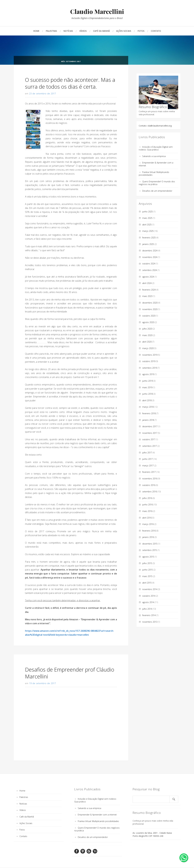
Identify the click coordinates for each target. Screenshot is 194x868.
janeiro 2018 (148, 420)
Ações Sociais (124, 31)
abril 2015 (147, 583)
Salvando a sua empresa (154, 156)
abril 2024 (147, 283)
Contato (156, 31)
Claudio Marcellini (97, 11)
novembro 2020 (150, 309)
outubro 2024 (149, 264)
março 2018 (148, 407)
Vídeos (83, 31)
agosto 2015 (148, 557)
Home (36, 31)
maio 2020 (147, 335)
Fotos (141, 31)
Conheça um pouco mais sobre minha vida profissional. (158, 96)
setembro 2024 (150, 270)
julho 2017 (147, 453)
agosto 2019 (148, 374)
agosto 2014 (148, 602)
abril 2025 (147, 225)
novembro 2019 (150, 355)
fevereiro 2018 (149, 413)
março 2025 (148, 231)
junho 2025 (148, 212)
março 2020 (148, 348)
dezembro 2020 (150, 303)
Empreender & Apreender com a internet (97, 815)
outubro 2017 (149, 439)
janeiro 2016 (148, 537)
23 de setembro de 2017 (43, 94)
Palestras (51, 31)
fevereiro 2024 (149, 290)
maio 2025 (147, 218)
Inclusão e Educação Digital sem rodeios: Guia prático (156, 148)
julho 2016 (147, 498)
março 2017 (148, 466)
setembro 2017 (150, 446)
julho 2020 (147, 329)
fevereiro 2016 (149, 531)
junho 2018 (148, 394)
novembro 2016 (150, 479)
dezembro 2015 (150, 544)
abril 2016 (147, 518)
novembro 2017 (150, 433)
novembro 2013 (150, 622)
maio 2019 (147, 387)
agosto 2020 (148, 322)
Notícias (68, 31)
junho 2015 (148, 570)
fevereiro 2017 (149, 472)
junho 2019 (148, 381)
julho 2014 (147, 609)
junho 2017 (148, 459)
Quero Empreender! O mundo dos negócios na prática (157, 183)
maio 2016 (147, 511)
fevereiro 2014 (149, 615)
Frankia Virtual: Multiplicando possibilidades (98, 821)
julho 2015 (147, 563)
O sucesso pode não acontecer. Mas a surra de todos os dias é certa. (70, 83)
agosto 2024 (148, 277)
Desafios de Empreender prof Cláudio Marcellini (70, 673)
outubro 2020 (149, 316)
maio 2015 (147, 576)
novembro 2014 (150, 589)
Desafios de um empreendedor (157, 191)
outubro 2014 (149, 596)
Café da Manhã (101, 31)
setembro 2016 (150, 492)
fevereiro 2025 (149, 238)
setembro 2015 (150, 550)
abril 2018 (147, 400)
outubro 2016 (149, 485)
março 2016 (148, 524)
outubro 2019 (149, 361)
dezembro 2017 (150, 426)
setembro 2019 (150, 368)
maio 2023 (147, 296)
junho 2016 (148, 505)
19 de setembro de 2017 (43, 683)
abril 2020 (147, 342)
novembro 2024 (150, 257)
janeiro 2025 (148, 244)
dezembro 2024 (150, 251)
